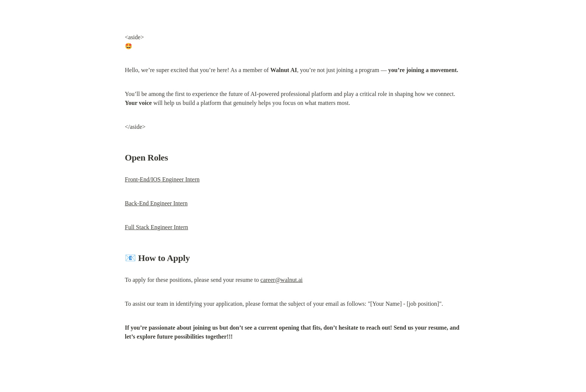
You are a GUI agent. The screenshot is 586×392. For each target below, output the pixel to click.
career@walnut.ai (282, 280)
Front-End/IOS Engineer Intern (162, 179)
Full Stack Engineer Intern (156, 227)
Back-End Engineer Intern (156, 203)
